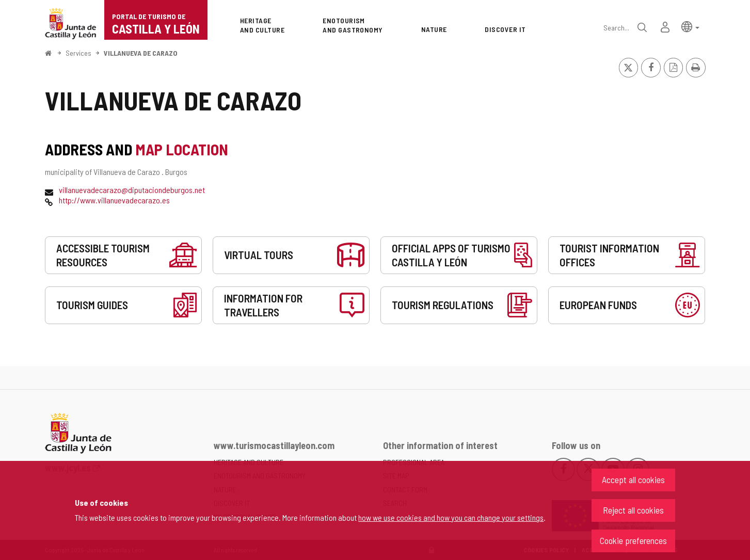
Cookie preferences (633, 540)
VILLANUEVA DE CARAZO (141, 53)
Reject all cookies (633, 510)
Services (78, 53)
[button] (690, 26)
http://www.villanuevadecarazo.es (114, 200)
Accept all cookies (633, 479)
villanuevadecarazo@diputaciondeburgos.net (132, 190)
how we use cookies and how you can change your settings (451, 517)
